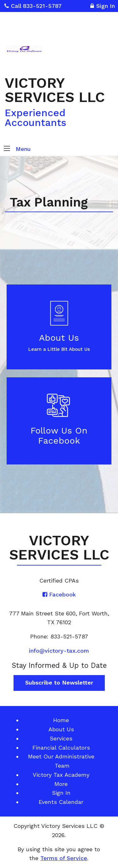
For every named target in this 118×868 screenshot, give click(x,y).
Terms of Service (64, 858)
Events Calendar (61, 802)
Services (61, 738)
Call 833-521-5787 (33, 6)
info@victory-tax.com (59, 651)
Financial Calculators (61, 748)
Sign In (103, 7)
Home (61, 720)
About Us (61, 729)
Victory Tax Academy (61, 775)
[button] (7, 149)
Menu (23, 149)
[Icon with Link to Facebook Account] (59, 594)
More (61, 784)
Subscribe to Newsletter (59, 682)
